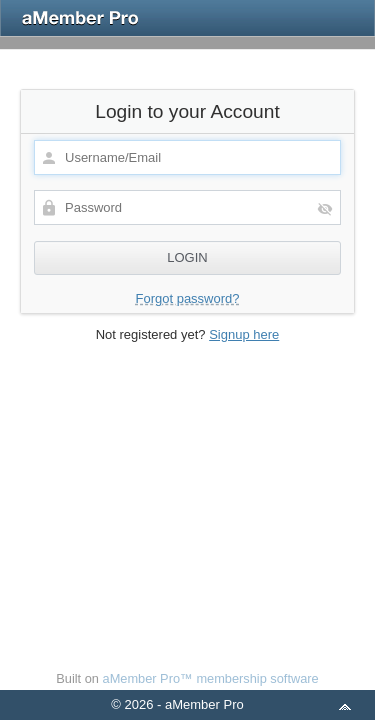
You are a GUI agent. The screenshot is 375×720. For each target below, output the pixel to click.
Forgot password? (187, 298)
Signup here (244, 334)
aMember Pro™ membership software (211, 678)
